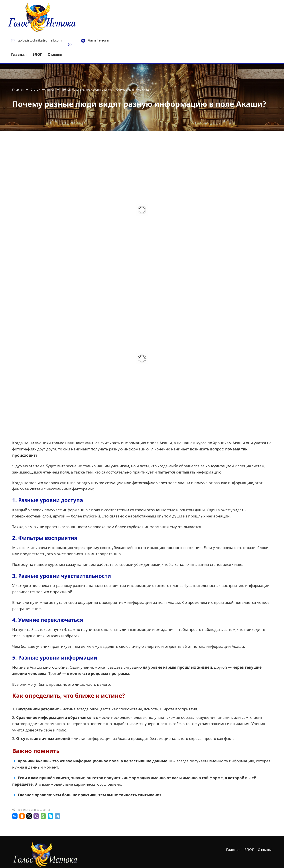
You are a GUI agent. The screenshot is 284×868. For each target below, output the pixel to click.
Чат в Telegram (164, 6)
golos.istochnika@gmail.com (104, 6)
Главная (83, 21)
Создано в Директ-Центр (31, 857)
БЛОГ (102, 21)
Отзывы (119, 21)
